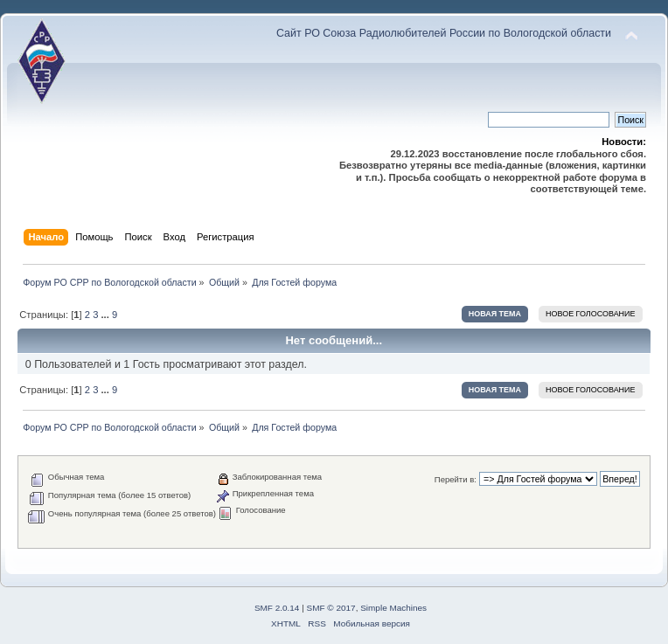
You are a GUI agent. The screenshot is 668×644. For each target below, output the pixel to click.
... (107, 315)
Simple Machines (393, 608)
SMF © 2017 (331, 608)
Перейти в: (456, 479)
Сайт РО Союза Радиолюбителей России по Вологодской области (444, 33)
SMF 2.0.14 (277, 608)
